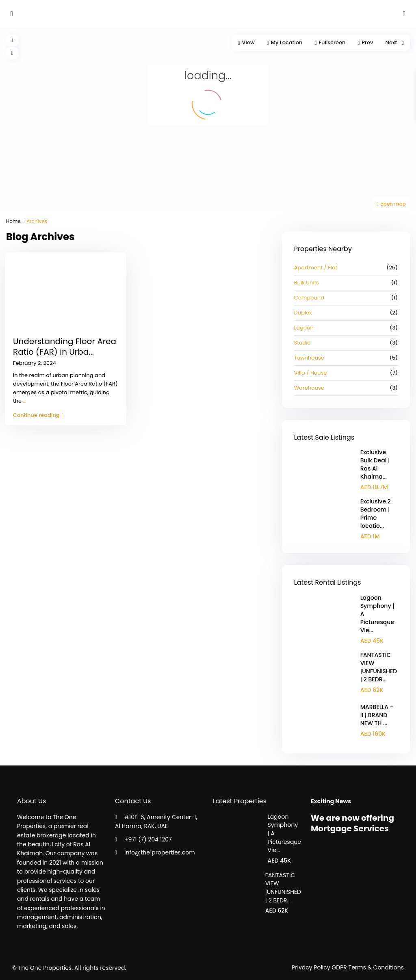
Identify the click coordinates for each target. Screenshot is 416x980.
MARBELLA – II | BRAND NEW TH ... (377, 715)
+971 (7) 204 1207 (148, 839)
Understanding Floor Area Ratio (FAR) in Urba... (65, 347)
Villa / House (311, 373)
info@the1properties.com (160, 852)
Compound (309, 298)
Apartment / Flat (316, 268)
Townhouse (309, 358)
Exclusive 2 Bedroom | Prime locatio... (376, 514)
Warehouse (309, 388)
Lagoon (304, 328)
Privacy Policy (311, 967)
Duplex (303, 313)
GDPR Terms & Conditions (368, 967)
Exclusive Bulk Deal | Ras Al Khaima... (375, 464)
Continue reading (38, 415)
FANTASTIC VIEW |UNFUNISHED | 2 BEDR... (379, 667)
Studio (302, 343)
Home (13, 221)
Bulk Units (307, 283)
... (25, 401)
